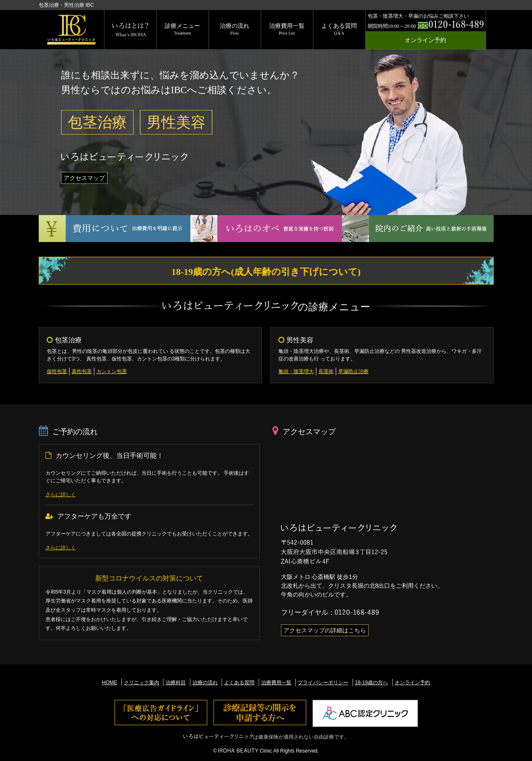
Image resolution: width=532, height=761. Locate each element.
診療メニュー (182, 29)
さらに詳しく (61, 495)
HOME (110, 683)
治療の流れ (235, 29)
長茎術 (326, 371)
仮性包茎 (57, 371)
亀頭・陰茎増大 (296, 371)
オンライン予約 (425, 40)
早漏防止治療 (353, 371)
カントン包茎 (112, 371)
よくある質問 (339, 29)
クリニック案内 (142, 683)
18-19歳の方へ (372, 683)
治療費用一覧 (287, 29)
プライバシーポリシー (323, 683)
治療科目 (176, 683)
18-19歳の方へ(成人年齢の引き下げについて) (266, 272)
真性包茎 (82, 371)
